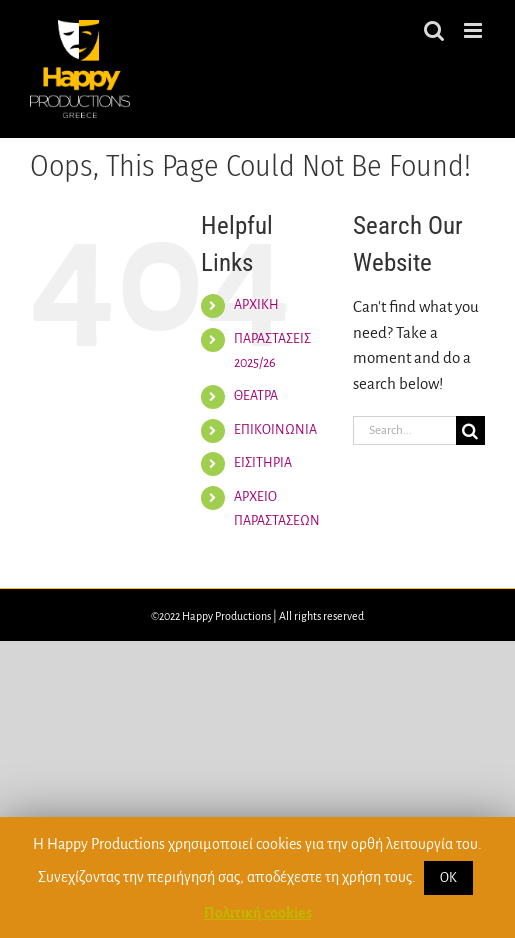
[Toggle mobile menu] (474, 30)
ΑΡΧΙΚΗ (256, 305)
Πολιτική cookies (258, 913)
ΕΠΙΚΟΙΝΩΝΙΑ (275, 430)
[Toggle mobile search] (434, 30)
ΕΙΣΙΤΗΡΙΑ (263, 463)
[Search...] (404, 430)
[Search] (470, 430)
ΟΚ (448, 878)
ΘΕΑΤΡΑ (256, 396)
